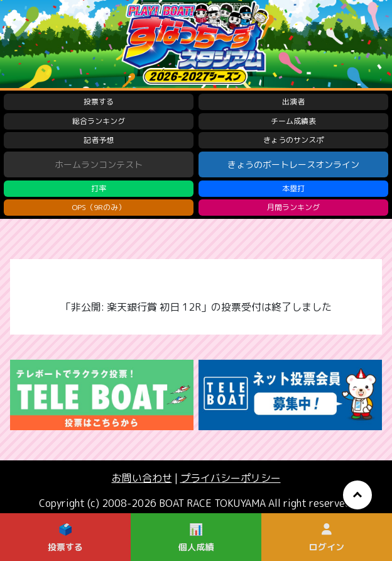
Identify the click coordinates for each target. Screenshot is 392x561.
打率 (99, 188)
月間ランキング (293, 207)
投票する (99, 102)
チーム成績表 (293, 121)
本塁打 (293, 188)
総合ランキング (99, 121)
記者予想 (99, 140)
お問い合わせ (142, 478)
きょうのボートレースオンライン (293, 164)
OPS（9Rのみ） (99, 207)
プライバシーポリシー (231, 478)
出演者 (293, 102)
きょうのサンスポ (293, 140)
